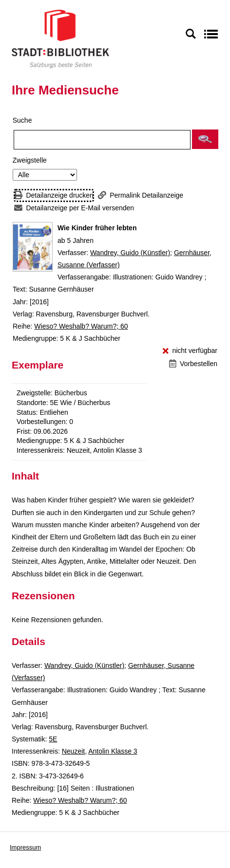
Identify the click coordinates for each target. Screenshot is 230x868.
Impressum (25, 847)
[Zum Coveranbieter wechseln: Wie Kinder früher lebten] (33, 247)
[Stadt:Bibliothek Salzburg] (60, 38)
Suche (22, 120)
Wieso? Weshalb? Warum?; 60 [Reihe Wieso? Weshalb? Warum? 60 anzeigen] (81, 326)
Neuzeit (73, 751)
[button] (205, 139)
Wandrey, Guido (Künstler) (130, 253)
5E (53, 739)
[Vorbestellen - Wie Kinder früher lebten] (193, 364)
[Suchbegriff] (102, 140)
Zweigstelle (30, 160)
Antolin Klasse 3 (113, 751)
